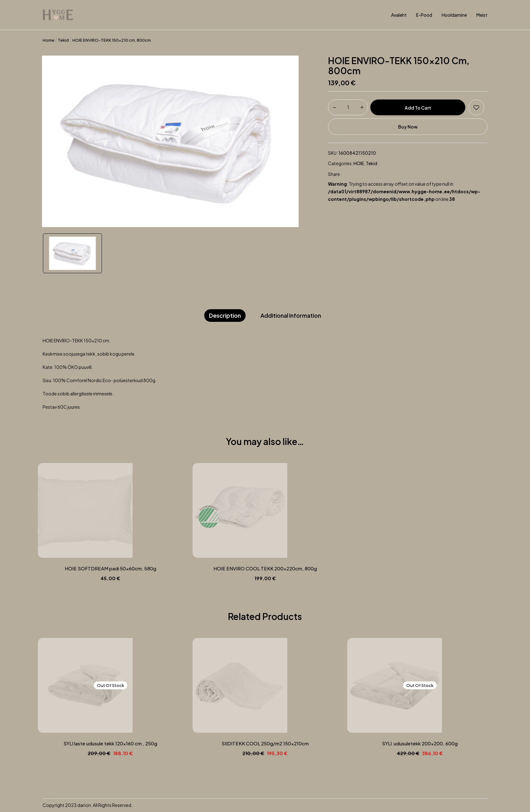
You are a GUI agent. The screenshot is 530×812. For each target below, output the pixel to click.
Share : (335, 174)
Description (225, 315)
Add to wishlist (476, 107)
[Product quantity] (348, 107)
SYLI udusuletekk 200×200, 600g (420, 743)
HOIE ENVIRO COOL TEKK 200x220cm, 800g (265, 568)
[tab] (225, 316)
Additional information (291, 315)
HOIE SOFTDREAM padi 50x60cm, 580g (110, 568)
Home (48, 40)
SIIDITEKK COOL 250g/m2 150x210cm (265, 743)
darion (84, 805)
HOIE (359, 163)
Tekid (63, 40)
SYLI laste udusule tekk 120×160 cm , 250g (110, 743)
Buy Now (408, 127)
